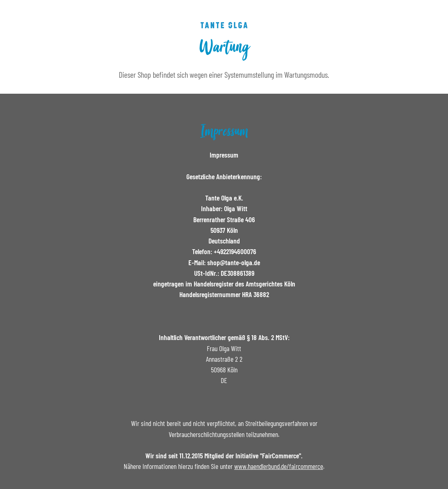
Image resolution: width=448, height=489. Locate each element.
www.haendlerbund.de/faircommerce (279, 466)
